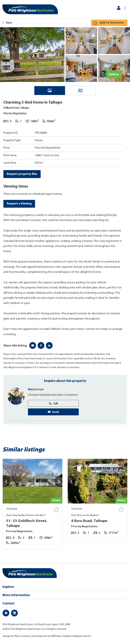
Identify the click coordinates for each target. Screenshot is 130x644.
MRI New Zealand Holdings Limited (71, 637)
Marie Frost (36, 390)
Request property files (22, 174)
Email (53, 413)
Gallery (114, 74)
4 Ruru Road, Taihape (90, 522)
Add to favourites (112, 23)
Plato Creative (22, 637)
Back (7, 23)
